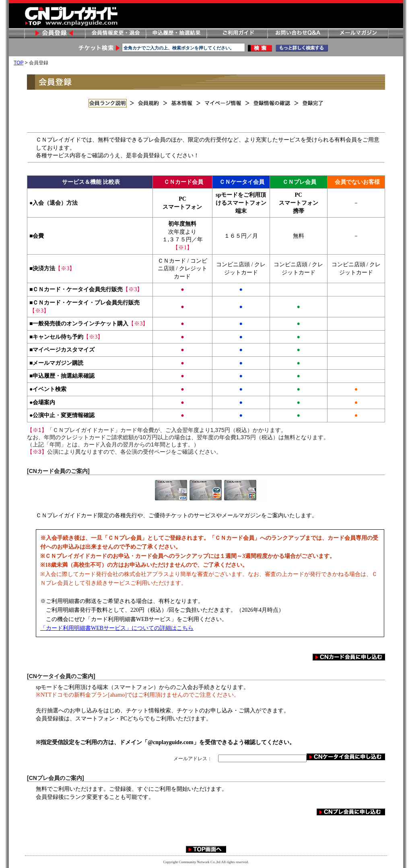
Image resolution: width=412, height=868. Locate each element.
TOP (19, 63)
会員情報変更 (115, 33)
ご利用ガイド (237, 33)
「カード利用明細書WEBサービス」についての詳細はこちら (117, 628)
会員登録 (54, 33)
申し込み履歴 (176, 33)
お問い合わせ (297, 33)
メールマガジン (358, 33)
